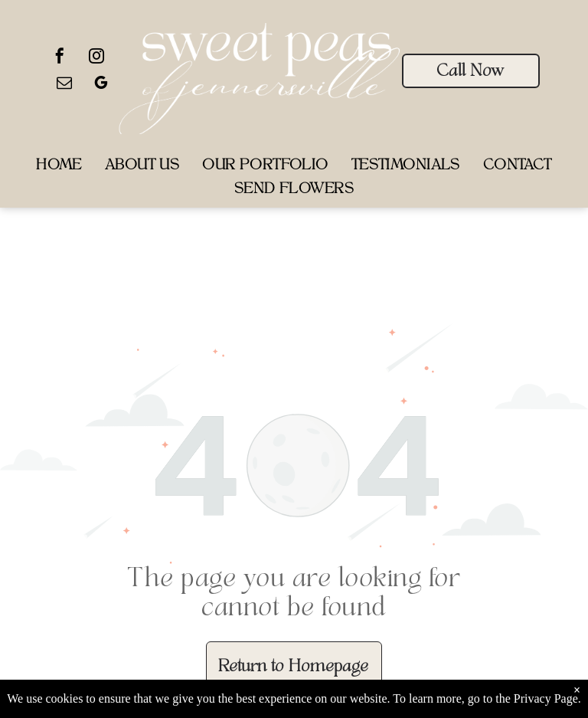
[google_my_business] (101, 85)
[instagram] (96, 58)
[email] (64, 85)
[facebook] (60, 58)
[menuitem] (59, 167)
